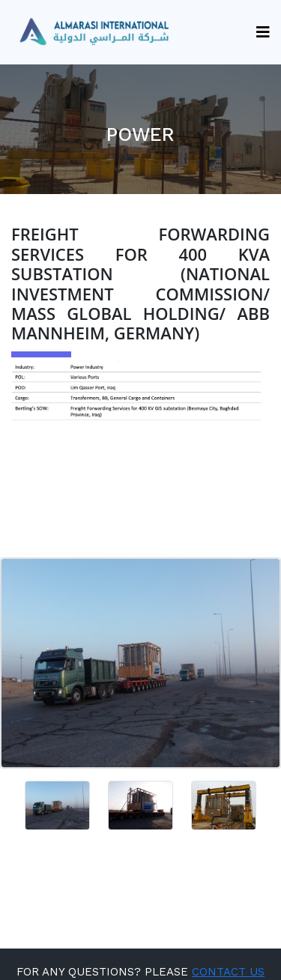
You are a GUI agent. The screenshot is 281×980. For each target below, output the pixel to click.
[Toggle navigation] (258, 32)
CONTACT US (228, 972)
